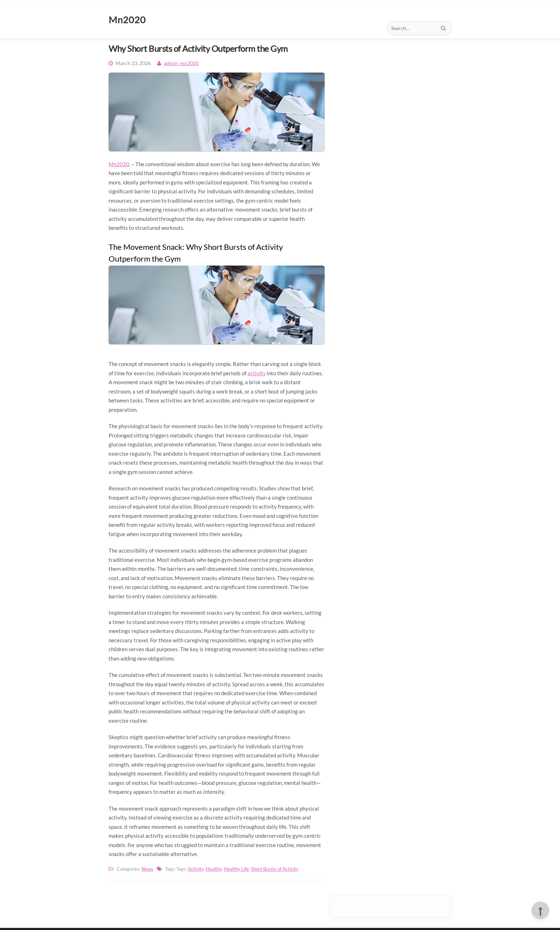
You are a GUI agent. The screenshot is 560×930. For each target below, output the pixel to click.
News (147, 869)
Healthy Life (236, 869)
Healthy (214, 869)
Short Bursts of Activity (275, 869)
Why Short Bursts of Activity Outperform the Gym (198, 48)
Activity (196, 869)
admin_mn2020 (181, 63)
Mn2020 (119, 164)
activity (257, 373)
